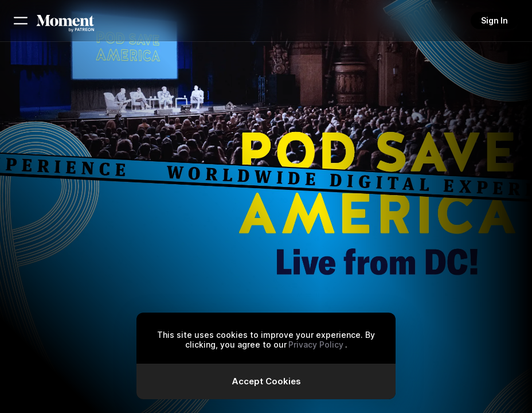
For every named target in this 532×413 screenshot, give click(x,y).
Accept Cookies (266, 381)
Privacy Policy (316, 344)
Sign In (494, 20)
